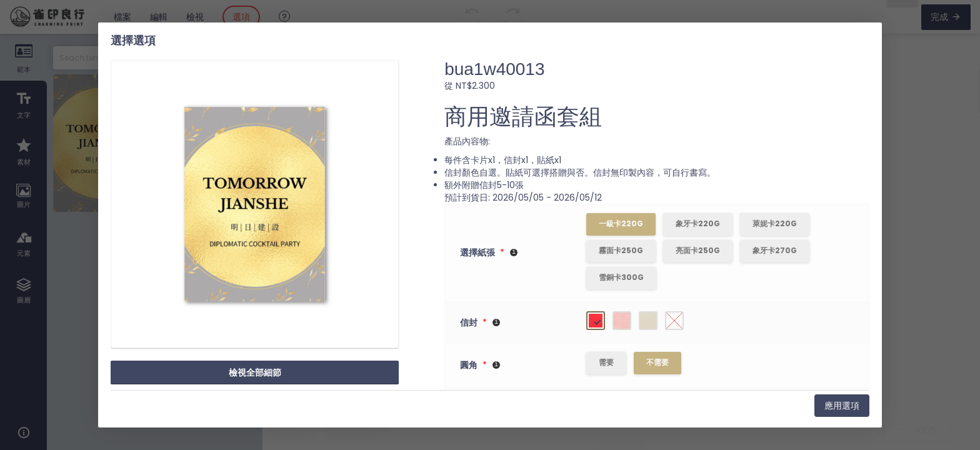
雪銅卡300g (622, 277)
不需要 (658, 363)
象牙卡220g (698, 223)
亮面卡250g (698, 250)
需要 (607, 363)
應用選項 (842, 406)
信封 (469, 323)
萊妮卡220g (775, 223)
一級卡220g (622, 223)
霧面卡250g (622, 250)
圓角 (469, 366)
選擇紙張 (477, 253)
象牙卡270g (775, 250)
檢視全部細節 (255, 372)
